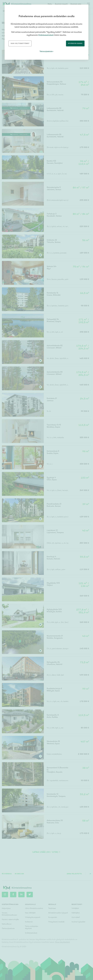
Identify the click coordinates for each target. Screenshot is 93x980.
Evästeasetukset (46, 35)
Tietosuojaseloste (46, 51)
